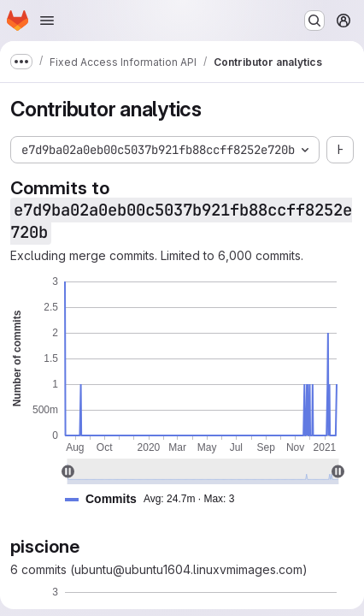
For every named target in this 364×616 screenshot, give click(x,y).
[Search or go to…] (314, 21)
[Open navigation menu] (47, 21)
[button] (156, 499)
